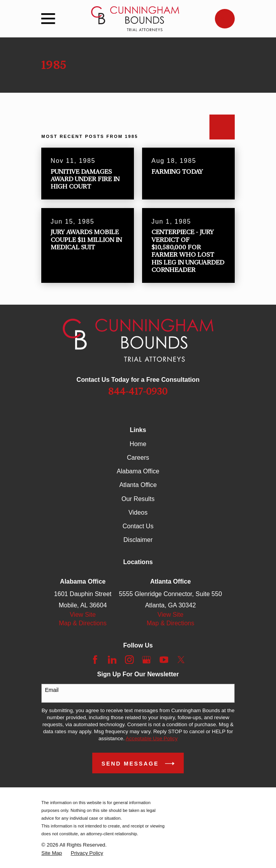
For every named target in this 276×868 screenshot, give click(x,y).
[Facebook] (95, 660)
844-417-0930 (138, 392)
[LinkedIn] (112, 660)
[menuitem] (52, 853)
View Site (83, 614)
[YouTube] (164, 660)
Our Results (138, 499)
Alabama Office (138, 471)
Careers (138, 457)
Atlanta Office (138, 485)
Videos (138, 512)
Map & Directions (83, 623)
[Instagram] (129, 660)
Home (138, 444)
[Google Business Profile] (147, 660)
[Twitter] (181, 660)
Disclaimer (138, 540)
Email (52, 690)
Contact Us (138, 526)
